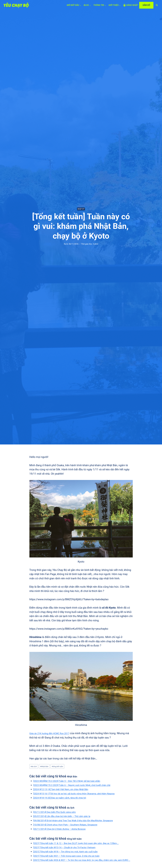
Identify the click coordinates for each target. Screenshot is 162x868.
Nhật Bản (47, 767)
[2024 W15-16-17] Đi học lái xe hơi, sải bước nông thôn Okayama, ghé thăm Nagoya (81, 794)
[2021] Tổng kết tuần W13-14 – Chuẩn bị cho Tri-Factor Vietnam (70, 852)
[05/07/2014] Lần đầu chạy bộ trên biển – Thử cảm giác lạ (67, 817)
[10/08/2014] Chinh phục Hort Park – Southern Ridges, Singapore (71, 825)
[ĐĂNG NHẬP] (131, 5)
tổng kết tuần (62, 767)
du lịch (34, 767)
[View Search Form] (157, 5)
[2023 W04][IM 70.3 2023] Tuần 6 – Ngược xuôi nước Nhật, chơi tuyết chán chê (79, 786)
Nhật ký (81, 209)
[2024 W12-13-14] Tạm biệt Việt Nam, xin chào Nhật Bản (66, 790)
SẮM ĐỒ (146, 5)
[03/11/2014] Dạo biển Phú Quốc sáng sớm (58, 813)
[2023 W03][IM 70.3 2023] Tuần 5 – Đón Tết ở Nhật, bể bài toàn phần (73, 782)
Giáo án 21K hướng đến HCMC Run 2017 (53, 733)
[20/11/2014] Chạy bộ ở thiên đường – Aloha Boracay (64, 830)
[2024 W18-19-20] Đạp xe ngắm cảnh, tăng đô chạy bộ (64, 799)
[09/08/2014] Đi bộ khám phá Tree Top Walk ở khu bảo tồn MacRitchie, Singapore (80, 821)
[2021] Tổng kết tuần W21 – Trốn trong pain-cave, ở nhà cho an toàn (72, 861)
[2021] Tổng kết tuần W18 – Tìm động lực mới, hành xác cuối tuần (71, 857)
